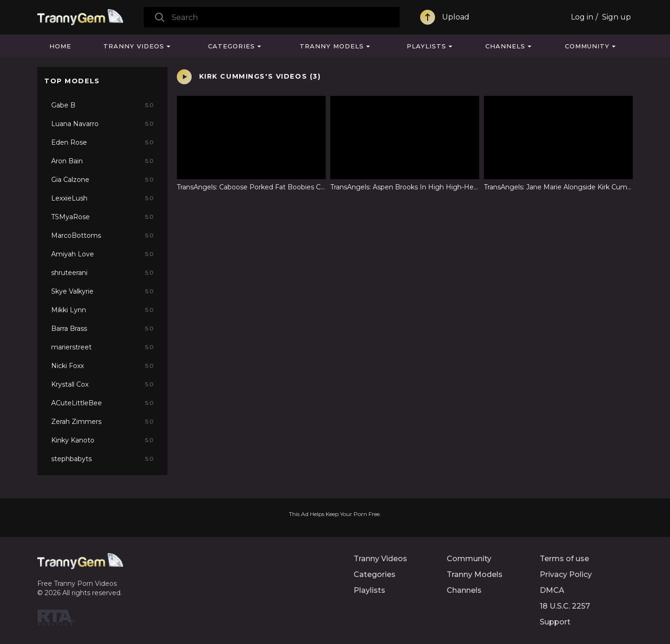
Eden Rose (102, 142)
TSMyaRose (102, 217)
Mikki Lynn (102, 310)
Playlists (426, 46)
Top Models (72, 81)
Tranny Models (332, 46)
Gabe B (102, 105)
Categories (231, 46)
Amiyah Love (102, 254)
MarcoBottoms (102, 235)
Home (60, 46)
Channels (505, 46)
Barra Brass (102, 329)
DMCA (552, 590)
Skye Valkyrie (102, 291)
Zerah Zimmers (102, 422)
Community (587, 46)
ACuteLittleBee (102, 403)
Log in (582, 17)
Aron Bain (102, 161)
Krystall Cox (102, 384)
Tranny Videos (134, 46)
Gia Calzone (102, 180)
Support (555, 622)
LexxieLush (102, 198)
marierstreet (102, 347)
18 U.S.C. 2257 (565, 606)
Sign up (616, 17)
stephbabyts (102, 459)
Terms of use (564, 559)
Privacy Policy (566, 574)
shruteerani (102, 273)
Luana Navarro (102, 124)
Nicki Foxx (102, 366)
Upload (456, 17)
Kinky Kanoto (102, 440)
